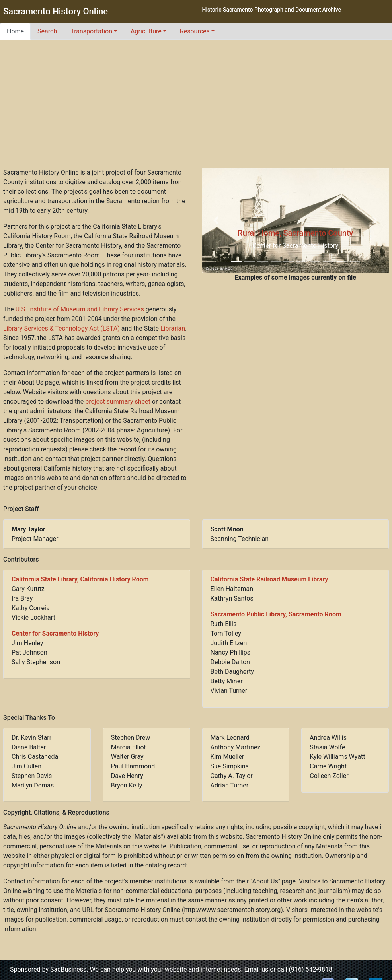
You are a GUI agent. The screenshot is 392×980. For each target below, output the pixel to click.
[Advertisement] (196, 108)
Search (47, 31)
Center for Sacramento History (55, 633)
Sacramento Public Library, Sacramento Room (276, 614)
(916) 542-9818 (311, 969)
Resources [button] (195, 31)
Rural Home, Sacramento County (295, 233)
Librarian (173, 328)
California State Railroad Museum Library (269, 579)
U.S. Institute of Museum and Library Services (80, 309)
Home (15, 31)
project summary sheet (118, 402)
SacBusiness (68, 969)
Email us (256, 969)
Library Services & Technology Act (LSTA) (61, 328)
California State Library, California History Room (80, 579)
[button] (216, 220)
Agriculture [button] (146, 31)
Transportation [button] (91, 31)
